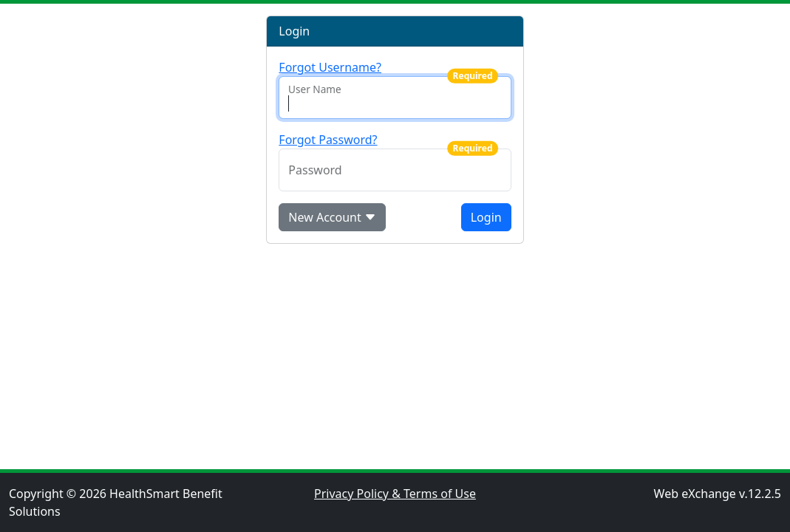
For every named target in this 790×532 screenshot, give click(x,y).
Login (486, 217)
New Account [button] (332, 217)
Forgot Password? (328, 140)
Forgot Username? (330, 67)
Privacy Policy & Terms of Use (395, 494)
